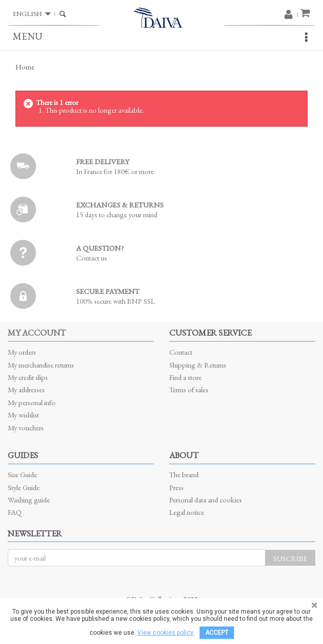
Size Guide (22, 474)
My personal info (32, 402)
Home (25, 67)
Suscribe (290, 558)
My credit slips (28, 377)
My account (37, 333)
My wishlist (23, 415)
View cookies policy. (166, 633)
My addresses (26, 389)
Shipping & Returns (198, 365)
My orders (22, 352)
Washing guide (29, 500)
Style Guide (24, 487)
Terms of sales (189, 389)
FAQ (15, 512)
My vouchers (26, 428)
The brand (184, 474)
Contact (181, 352)
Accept (217, 633)
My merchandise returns (41, 365)
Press (176, 487)
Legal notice (187, 512)
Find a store (185, 377)
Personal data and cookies (205, 500)
